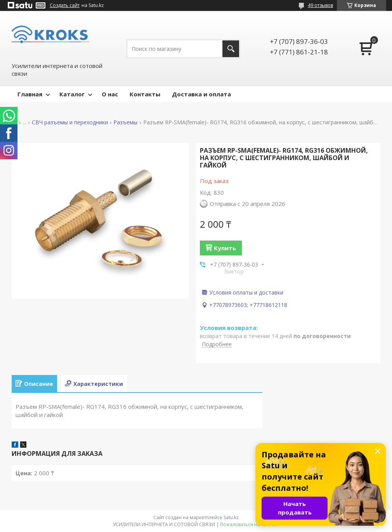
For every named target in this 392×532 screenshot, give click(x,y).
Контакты (145, 94)
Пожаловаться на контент (250, 524)
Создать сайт (65, 5)
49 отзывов (320, 5)
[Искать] (231, 49)
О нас (110, 94)
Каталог (72, 94)
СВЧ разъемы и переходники (70, 122)
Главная (30, 94)
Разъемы (125, 122)
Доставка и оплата (201, 94)
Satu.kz (231, 517)
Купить (225, 248)
